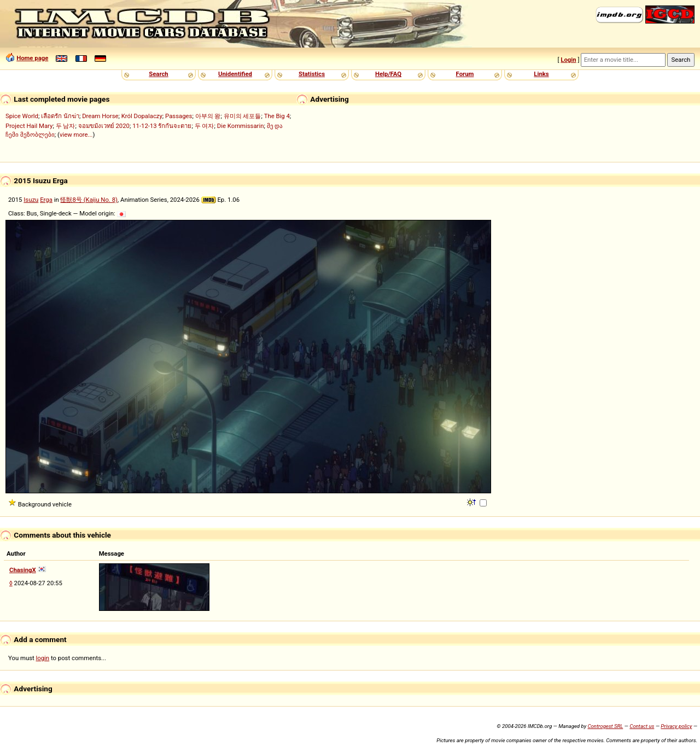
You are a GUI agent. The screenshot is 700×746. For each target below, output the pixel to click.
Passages (179, 116)
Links (541, 74)
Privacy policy (676, 726)
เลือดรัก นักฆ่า (60, 116)
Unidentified (235, 74)
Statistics (312, 74)
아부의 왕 (208, 116)
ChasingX (23, 570)
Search (158, 74)
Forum (465, 74)
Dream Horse (100, 116)
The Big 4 (277, 116)
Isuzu (31, 200)
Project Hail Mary (29, 126)
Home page (32, 58)
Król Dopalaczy (142, 116)
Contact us (642, 726)
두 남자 (66, 126)
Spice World (22, 116)
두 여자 (205, 126)
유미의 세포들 (243, 116)
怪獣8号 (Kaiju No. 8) (89, 200)
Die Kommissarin (241, 126)
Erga (46, 200)
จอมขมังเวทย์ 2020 (104, 126)
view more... (76, 135)
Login (568, 60)
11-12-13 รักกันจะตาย (162, 126)
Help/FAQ (388, 74)
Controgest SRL (605, 726)
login (43, 658)
